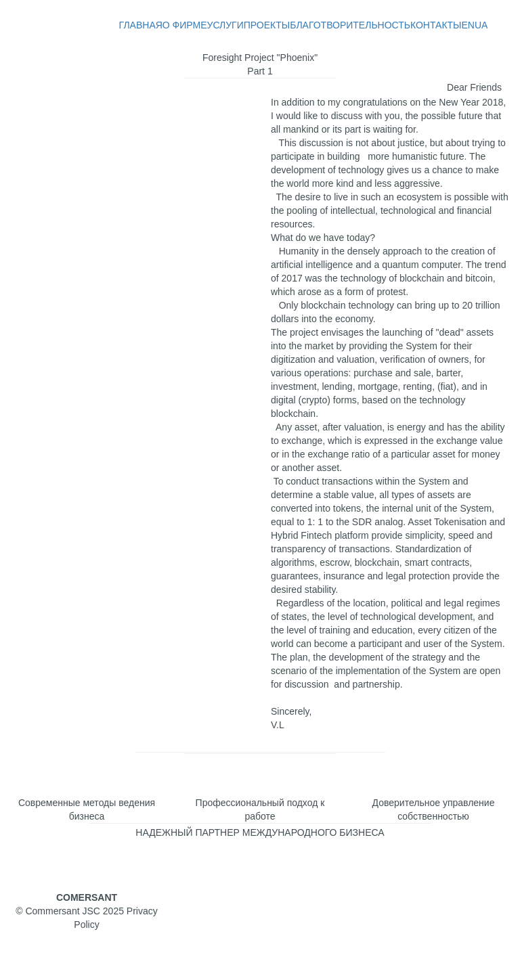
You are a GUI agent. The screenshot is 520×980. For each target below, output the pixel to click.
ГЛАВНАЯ (141, 25)
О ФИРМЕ (185, 25)
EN (468, 25)
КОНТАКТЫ (436, 25)
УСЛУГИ (225, 25)
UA (481, 25)
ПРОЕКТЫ (267, 25)
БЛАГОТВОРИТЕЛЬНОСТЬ (350, 25)
